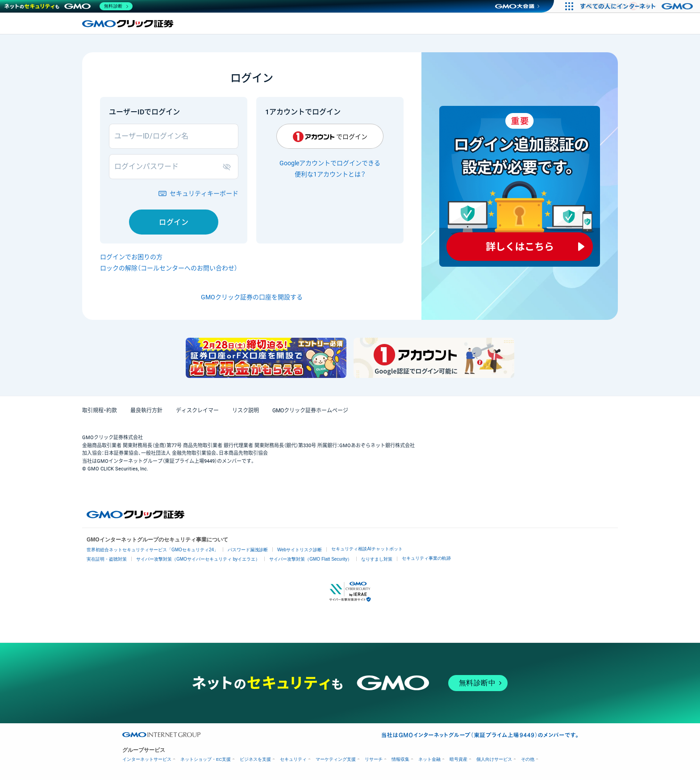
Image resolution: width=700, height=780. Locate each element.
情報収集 (400, 759)
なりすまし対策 (377, 559)
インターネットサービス (147, 759)
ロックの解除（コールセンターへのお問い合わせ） (169, 268)
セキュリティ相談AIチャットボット (367, 549)
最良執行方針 (146, 411)
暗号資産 (458, 759)
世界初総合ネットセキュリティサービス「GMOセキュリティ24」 (152, 550)
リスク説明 (246, 411)
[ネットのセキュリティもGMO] (69, 6)
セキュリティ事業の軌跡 (426, 558)
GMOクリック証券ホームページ (310, 411)
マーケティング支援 (336, 759)
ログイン (174, 222)
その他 (528, 759)
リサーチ (374, 759)
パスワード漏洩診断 (248, 550)
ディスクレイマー (197, 411)
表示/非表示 (229, 167)
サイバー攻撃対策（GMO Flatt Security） (310, 559)
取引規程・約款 (100, 411)
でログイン (330, 137)
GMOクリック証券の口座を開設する (252, 297)
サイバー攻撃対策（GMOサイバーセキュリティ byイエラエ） (198, 559)
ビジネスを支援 (255, 759)
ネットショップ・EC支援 (206, 759)
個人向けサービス (494, 759)
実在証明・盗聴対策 (107, 559)
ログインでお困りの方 (131, 257)
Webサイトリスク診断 (300, 550)
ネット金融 (429, 759)
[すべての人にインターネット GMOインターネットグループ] (638, 6)
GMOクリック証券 (129, 24)
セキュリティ (293, 759)
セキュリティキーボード (204, 193)
